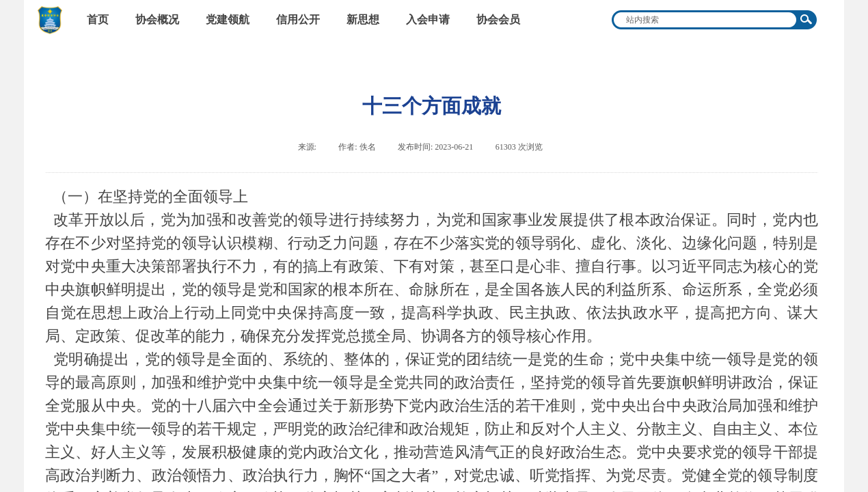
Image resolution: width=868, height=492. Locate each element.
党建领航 (228, 19)
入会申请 (428, 19)
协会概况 (157, 19)
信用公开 (298, 19)
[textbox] (705, 20)
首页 (98, 19)
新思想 (363, 19)
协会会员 (498, 19)
